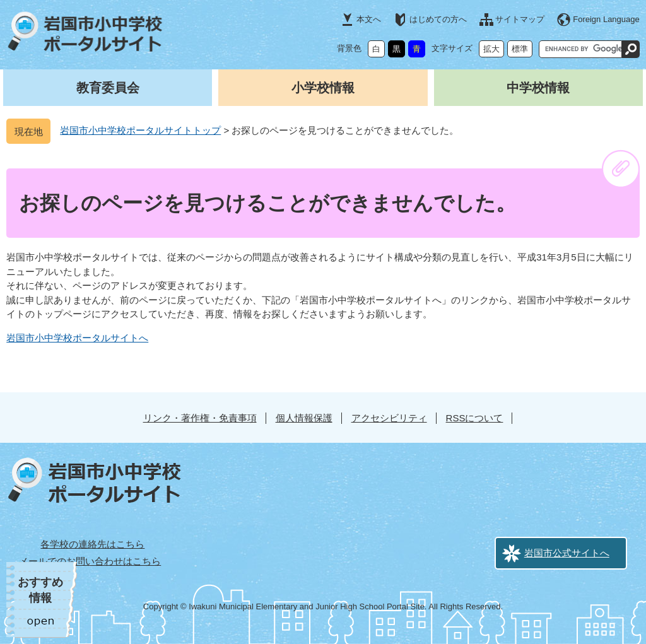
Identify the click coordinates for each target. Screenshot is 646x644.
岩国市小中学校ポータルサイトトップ (140, 130)
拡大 (491, 49)
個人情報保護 (304, 418)
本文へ (369, 19)
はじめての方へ (438, 19)
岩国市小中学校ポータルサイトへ (77, 338)
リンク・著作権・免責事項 (200, 418)
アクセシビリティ (389, 418)
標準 (520, 49)
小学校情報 (323, 88)
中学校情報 (538, 88)
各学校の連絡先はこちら (92, 544)
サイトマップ (520, 19)
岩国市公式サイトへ (567, 553)
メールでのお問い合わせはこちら (90, 561)
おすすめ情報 (40, 590)
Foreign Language (606, 19)
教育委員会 (108, 88)
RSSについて (475, 418)
